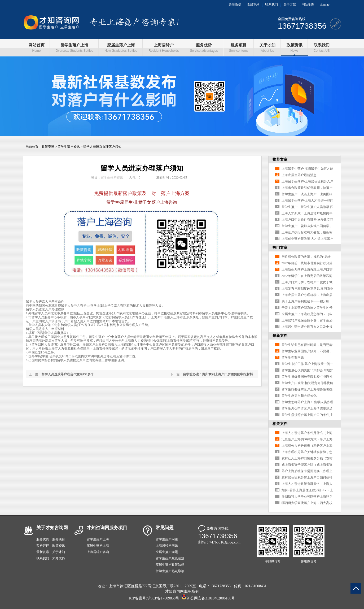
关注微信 (235, 5)
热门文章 (280, 248)
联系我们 (271, 5)
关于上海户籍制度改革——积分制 (305, 301)
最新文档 (280, 336)
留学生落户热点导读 (170, 571)
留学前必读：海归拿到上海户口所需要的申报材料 (218, 374)
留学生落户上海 (98, 539)
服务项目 (59, 539)
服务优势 (43, 539)
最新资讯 (43, 552)
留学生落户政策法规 (170, 558)
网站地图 (308, 5)
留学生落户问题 (167, 539)
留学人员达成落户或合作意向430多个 (68, 374)
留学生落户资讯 (69, 147)
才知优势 (59, 558)
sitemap (325, 5)
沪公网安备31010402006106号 (211, 598)
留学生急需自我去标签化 (299, 396)
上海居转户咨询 (98, 552)
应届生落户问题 (167, 552)
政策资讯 (48, 147)
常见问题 (165, 528)
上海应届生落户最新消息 (299, 175)
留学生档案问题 (293, 358)
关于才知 (290, 5)
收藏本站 (253, 5)
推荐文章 (280, 160)
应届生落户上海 (98, 546)
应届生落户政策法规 (170, 565)
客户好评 (43, 546)
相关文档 (280, 424)
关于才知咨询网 (52, 528)
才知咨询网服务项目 (107, 528)
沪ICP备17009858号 (163, 598)
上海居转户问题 (167, 546)
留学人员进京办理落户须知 (102, 147)
